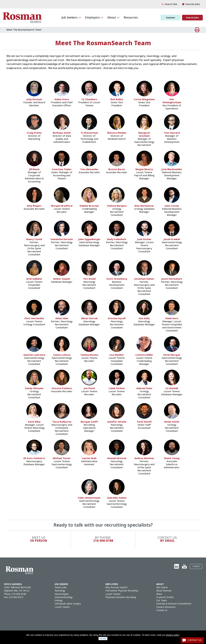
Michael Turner (62, 458)
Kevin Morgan (172, 355)
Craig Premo (34, 133)
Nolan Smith (172, 422)
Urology (59, 601)
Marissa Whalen (117, 133)
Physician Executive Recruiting (121, 597)
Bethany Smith (62, 133)
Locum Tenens (62, 607)
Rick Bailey (117, 99)
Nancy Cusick (34, 239)
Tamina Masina (89, 355)
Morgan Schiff (89, 422)
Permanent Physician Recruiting (122, 591)
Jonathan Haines (144, 279)
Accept (103, 639)
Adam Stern (62, 99)
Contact (171, 18)
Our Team (162, 601)
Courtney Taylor (62, 169)
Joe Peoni (89, 388)
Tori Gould (89, 279)
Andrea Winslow (144, 458)
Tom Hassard (172, 133)
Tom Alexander (89, 169)
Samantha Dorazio (62, 239)
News (159, 594)
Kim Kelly (144, 318)
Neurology (60, 591)
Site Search (162, 587)
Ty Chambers (89, 99)
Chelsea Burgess (117, 206)
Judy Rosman (34, 99)
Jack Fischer (144, 239)
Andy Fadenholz (117, 239)
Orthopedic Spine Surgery (68, 604)
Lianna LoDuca (62, 355)
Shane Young (172, 458)
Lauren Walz (89, 458)
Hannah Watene (117, 458)
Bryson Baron (117, 169)
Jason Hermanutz (172, 279)
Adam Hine (62, 318)
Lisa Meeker (117, 355)
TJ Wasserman (89, 133)
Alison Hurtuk (89, 318)
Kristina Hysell (117, 318)
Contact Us (162, 610)
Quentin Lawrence (34, 355)
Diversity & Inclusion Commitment (174, 604)
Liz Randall (172, 388)
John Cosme (172, 206)
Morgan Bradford (62, 206)
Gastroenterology (64, 597)
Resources (131, 18)
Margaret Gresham (144, 134)
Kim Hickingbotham (172, 101)
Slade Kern (172, 318)
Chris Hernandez (34, 318)
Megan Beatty (144, 169)
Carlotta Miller (144, 355)
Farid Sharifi (144, 422)
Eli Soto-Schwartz (34, 458)
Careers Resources (166, 607)
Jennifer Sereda (117, 422)
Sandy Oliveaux (34, 388)
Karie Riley (34, 422)
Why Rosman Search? (117, 587)
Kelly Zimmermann (89, 498)
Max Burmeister (144, 206)
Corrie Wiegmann (144, 99)
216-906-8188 (19, 594)
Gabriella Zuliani (117, 498)
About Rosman (164, 591)
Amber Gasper (62, 279)
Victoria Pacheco (62, 388)
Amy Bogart (34, 206)
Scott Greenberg (117, 279)
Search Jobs (192, 18)
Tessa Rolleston (62, 422)
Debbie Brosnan (89, 206)
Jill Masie (34, 169)
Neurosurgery (62, 594)
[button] (169, 4)
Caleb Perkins (117, 388)
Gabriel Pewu (144, 388)
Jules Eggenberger (89, 239)
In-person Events (165, 597)
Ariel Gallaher (34, 279)
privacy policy (173, 635)
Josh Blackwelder (172, 169)
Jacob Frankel (172, 239)
